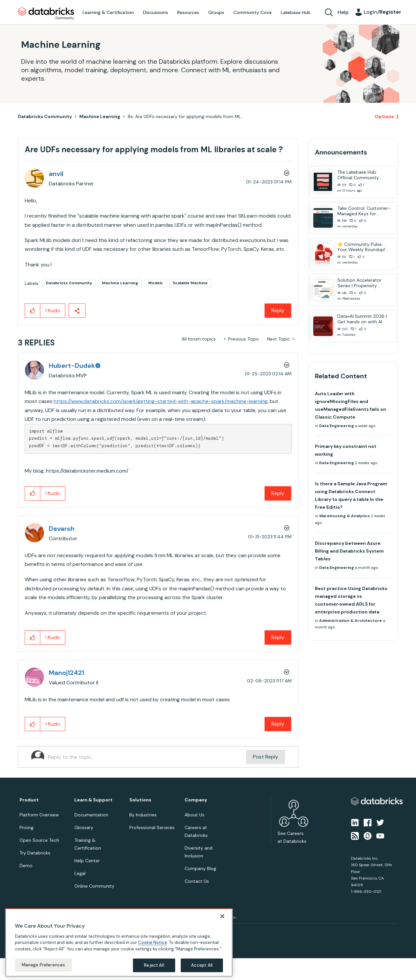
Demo (26, 866)
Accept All (202, 965)
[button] (33, 311)
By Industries (143, 815)
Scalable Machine (190, 283)
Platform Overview (39, 815)
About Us (195, 815)
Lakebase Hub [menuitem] (296, 12)
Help (343, 12)
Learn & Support (93, 800)
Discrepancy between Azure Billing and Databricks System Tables (349, 551)
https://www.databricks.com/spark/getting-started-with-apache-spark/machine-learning (161, 401)
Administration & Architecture (351, 621)
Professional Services (152, 827)
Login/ (383, 12)
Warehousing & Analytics (344, 516)
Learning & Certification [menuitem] (108, 12)
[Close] (222, 916)
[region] (119, 943)
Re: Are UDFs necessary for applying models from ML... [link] (186, 116)
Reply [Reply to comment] (278, 493)
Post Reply (266, 757)
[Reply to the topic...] (147, 757)
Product (29, 800)
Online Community (94, 886)
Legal (80, 873)
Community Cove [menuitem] (253, 12)
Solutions (140, 800)
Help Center (87, 861)
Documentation (91, 815)
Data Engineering (337, 426)
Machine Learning (100, 116)
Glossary (84, 827)
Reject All (154, 965)
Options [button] (384, 116)
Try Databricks (35, 853)
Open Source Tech (39, 840)
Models (156, 283)
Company (196, 800)
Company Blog (200, 868)
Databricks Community (46, 14)
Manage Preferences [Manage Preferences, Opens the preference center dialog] (43, 965)
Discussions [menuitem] (156, 12)
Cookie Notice (153, 942)
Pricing (26, 827)
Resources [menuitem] (188, 12)
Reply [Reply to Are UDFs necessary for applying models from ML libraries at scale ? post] (278, 310)
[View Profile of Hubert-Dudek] (74, 366)
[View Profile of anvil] (56, 174)
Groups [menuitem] (216, 12)
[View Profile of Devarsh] (62, 529)
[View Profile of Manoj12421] (66, 673)
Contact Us (197, 881)
